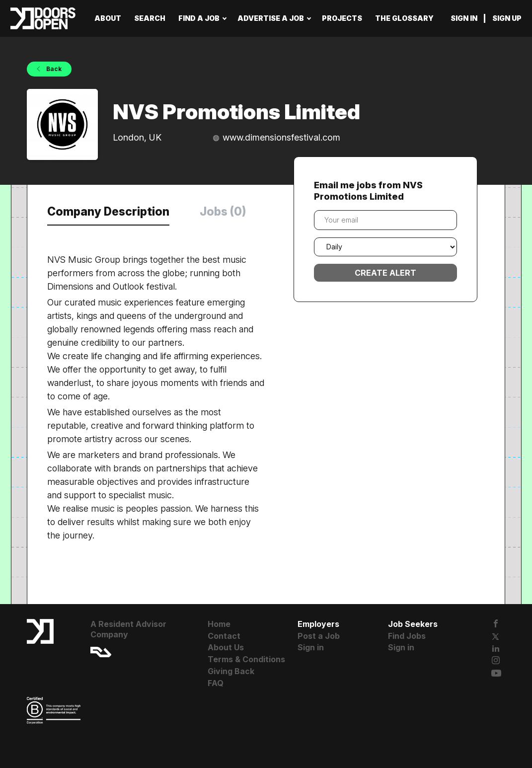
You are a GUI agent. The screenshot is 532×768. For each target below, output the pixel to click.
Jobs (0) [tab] (223, 212)
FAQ (216, 683)
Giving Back (231, 671)
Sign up (507, 18)
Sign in (464, 18)
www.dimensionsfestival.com (281, 137)
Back (53, 69)
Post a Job (319, 636)
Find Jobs (407, 636)
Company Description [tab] (108, 212)
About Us (226, 647)
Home (219, 624)
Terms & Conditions (246, 659)
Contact (224, 636)
